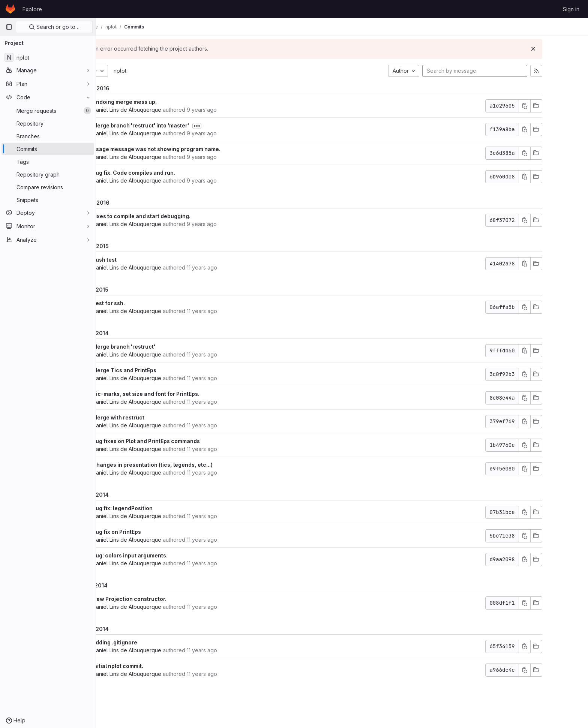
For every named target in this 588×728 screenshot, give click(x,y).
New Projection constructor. (163, 599)
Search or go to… (54, 27)
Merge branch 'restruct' (157, 347)
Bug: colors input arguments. (164, 555)
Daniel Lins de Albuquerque (160, 110)
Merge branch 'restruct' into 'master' (174, 125)
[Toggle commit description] (231, 126)
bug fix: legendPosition (156, 508)
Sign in (571, 9)
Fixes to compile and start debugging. (175, 216)
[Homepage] (10, 9)
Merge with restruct (152, 417)
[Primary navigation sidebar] (9, 27)
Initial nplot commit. (151, 666)
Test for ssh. (142, 303)
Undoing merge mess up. (158, 102)
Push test (138, 260)
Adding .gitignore (148, 642)
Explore (32, 9)
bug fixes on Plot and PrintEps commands (180, 441)
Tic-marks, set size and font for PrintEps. (180, 394)
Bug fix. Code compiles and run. (167, 173)
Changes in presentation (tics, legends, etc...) (186, 465)
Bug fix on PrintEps (150, 532)
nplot (154, 71)
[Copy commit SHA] (558, 106)
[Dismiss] (567, 49)
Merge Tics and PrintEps (158, 370)
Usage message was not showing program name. (190, 149)
